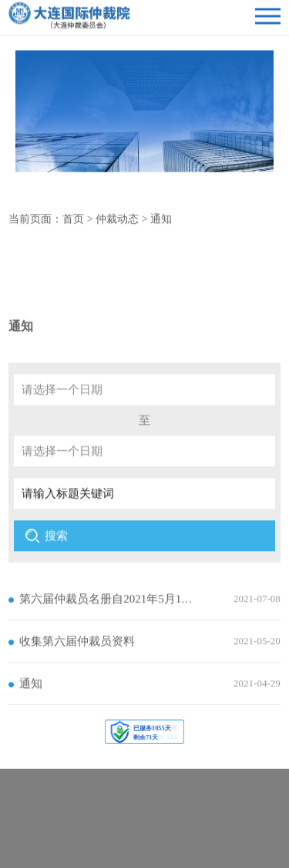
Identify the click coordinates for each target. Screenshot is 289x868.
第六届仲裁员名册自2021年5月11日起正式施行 (108, 621)
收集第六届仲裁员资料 (77, 663)
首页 (73, 222)
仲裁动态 (117, 222)
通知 (161, 222)
